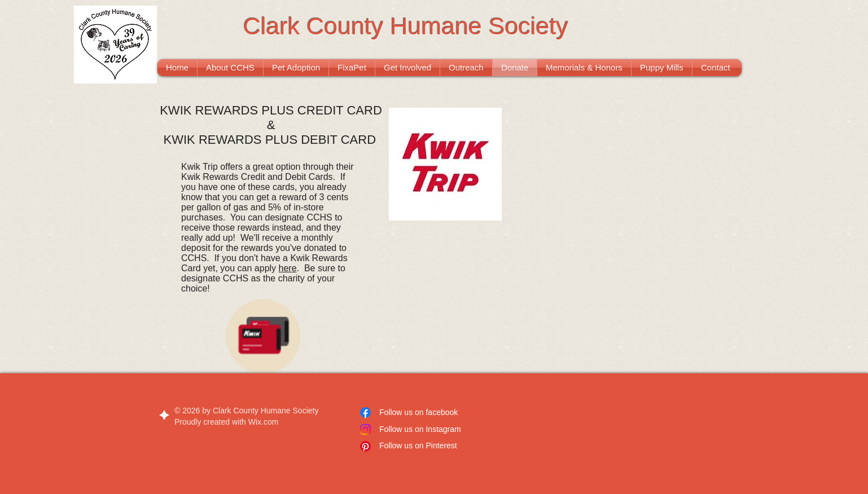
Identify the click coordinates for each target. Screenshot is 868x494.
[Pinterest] (365, 446)
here (288, 268)
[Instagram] (365, 429)
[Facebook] (365, 413)
